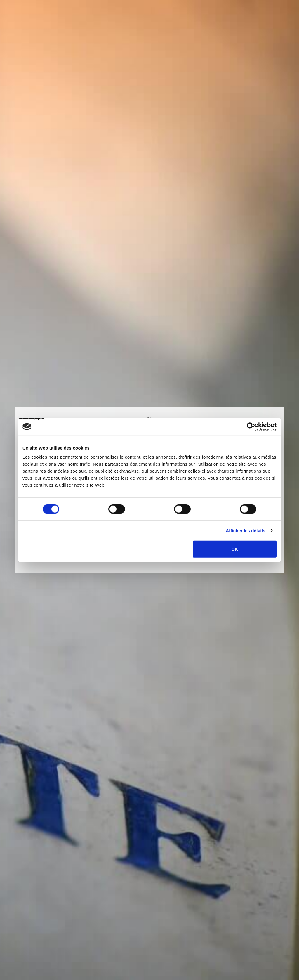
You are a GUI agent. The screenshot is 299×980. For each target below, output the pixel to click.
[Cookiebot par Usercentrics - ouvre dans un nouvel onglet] (251, 426)
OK (235, 549)
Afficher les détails (245, 530)
